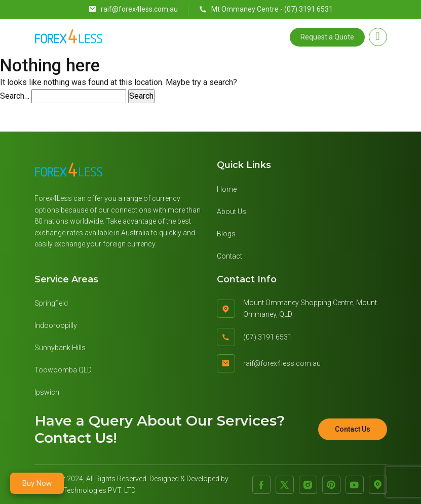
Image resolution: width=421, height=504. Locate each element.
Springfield (51, 303)
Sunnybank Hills (60, 348)
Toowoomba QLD (63, 370)
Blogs (226, 234)
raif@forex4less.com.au (133, 9)
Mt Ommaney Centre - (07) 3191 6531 (266, 9)
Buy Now (37, 483)
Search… (15, 96)
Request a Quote (327, 37)
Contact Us (353, 429)
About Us (232, 212)
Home (227, 189)
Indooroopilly (56, 325)
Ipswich (47, 392)
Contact (229, 256)
